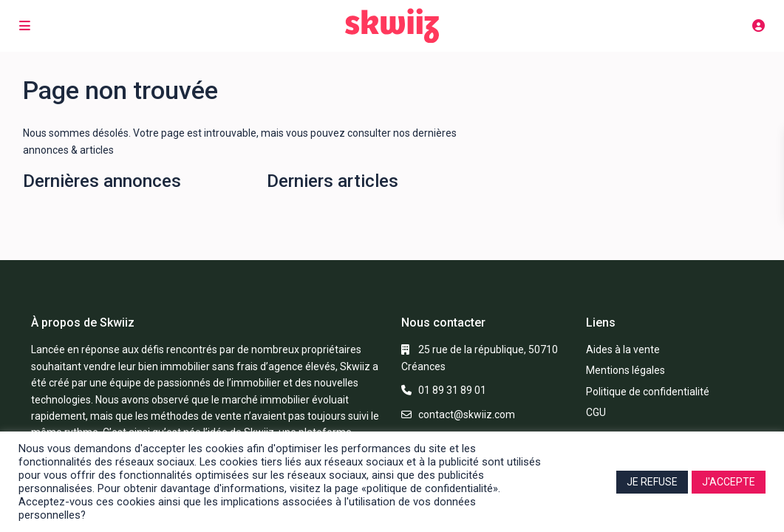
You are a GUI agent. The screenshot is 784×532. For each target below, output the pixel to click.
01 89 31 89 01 (452, 390)
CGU (596, 412)
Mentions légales (626, 370)
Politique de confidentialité (648, 392)
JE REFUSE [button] (652, 482)
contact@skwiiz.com (467, 415)
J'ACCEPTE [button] (729, 482)
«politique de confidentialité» (430, 488)
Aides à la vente (623, 349)
